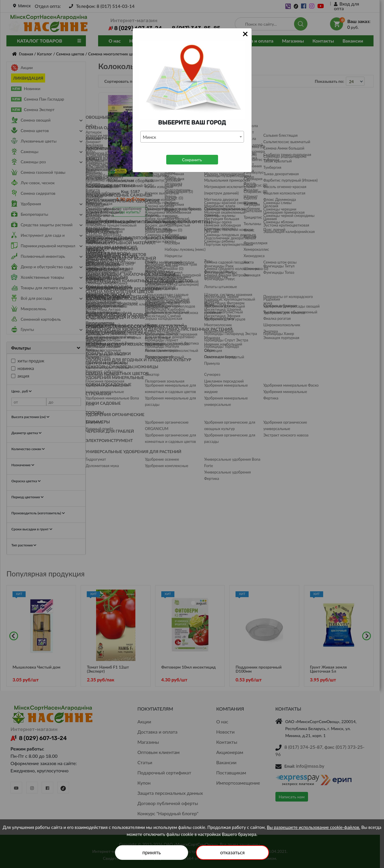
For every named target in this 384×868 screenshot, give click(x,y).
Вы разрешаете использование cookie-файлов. (313, 827)
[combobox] (192, 137)
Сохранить (192, 160)
